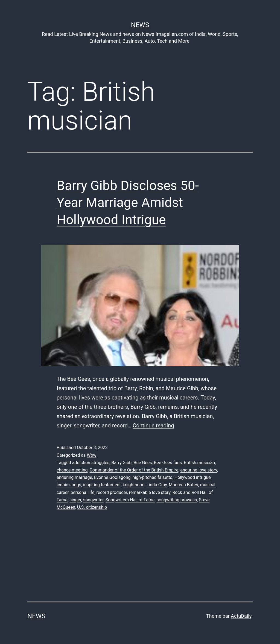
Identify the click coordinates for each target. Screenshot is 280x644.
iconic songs (69, 485)
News (140, 25)
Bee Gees (143, 463)
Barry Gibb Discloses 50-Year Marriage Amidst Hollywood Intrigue (128, 203)
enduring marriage (74, 477)
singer (75, 500)
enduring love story (199, 470)
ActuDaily (241, 616)
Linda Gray (157, 485)
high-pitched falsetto (153, 477)
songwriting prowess (177, 500)
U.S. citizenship (92, 507)
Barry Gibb (121, 463)
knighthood (134, 485)
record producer (112, 492)
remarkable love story (150, 492)
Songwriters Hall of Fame (130, 500)
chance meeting (72, 470)
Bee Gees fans (168, 463)
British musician (199, 463)
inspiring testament (102, 485)
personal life (82, 492)
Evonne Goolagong (112, 477)
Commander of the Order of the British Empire (134, 470)
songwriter (93, 500)
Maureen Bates (183, 485)
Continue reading (153, 426)
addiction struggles (91, 463)
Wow (91, 455)
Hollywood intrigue (193, 477)
